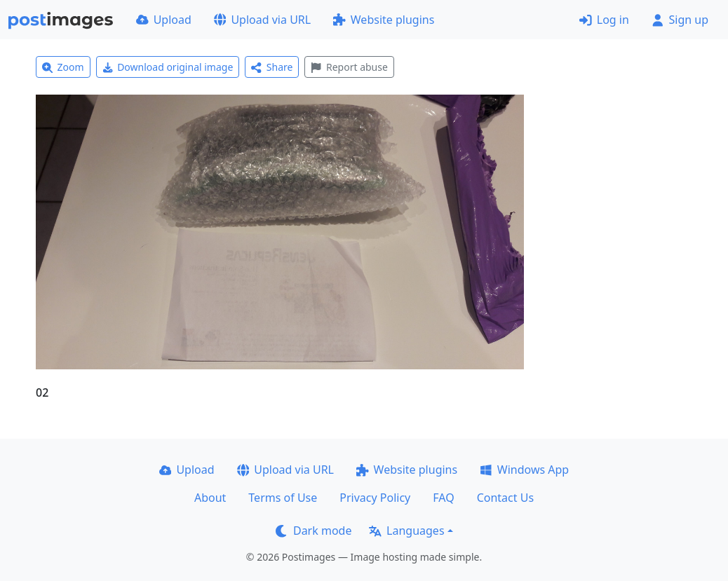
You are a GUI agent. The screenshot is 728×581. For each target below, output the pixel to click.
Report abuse (349, 67)
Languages (406, 531)
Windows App (524, 470)
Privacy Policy (375, 498)
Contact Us (505, 498)
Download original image (168, 67)
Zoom (63, 67)
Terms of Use (283, 498)
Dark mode (314, 531)
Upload (164, 20)
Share (272, 67)
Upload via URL (262, 20)
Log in (604, 20)
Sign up (680, 20)
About (210, 498)
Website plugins (384, 20)
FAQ (443, 498)
